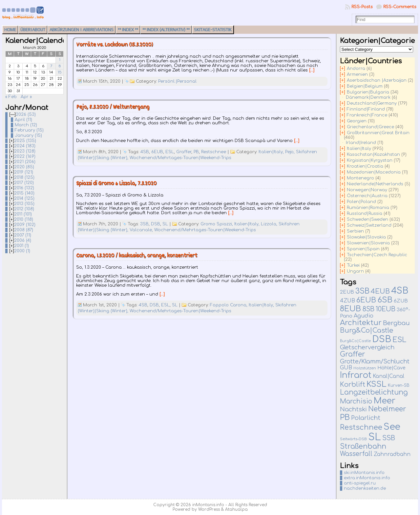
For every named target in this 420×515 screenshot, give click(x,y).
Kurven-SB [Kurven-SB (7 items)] (399, 385)
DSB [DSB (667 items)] (382, 339)
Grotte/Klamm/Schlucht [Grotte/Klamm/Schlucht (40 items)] (375, 361)
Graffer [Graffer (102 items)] (353, 354)
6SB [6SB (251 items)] (385, 300)
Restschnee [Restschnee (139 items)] (361, 427)
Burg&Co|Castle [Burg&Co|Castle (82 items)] (367, 330)
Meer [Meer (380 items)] (384, 401)
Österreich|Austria (367, 196)
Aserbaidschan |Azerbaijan (377, 80)
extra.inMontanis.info (367, 478)
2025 (25, 141)
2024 (25, 146)
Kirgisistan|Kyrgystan (370, 160)
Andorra (356, 69)
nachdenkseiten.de (365, 488)
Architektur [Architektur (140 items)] (361, 323)
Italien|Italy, (272, 152)
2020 (24, 167)
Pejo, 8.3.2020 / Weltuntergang (113, 107)
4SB (145, 152)
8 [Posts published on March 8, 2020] (60, 66)
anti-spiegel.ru (360, 483)
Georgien (357, 121)
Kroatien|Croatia (365, 166)
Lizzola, (270, 224)
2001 (21, 246)
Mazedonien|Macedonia (374, 172)
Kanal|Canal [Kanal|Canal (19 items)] (388, 376)
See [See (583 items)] (392, 427)
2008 (24, 230)
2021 (25, 162)
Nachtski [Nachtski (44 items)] (353, 409)
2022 (25, 156)
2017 (24, 183)
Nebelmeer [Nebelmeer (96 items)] (387, 409)
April (23, 120)
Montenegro (360, 178)
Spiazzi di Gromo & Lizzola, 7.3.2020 (116, 184)
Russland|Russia (365, 214)
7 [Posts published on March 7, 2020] (51, 66)
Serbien (355, 231)
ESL (170, 152)
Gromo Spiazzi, (217, 224)
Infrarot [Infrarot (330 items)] (356, 375)
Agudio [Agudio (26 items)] (364, 316)
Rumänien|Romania (368, 208)
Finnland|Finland (366, 109)
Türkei (353, 265)
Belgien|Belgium (365, 86)
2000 (22, 251)
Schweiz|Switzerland (369, 225)
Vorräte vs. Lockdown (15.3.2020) (115, 45)
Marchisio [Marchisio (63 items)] (356, 402)
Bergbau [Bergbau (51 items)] (396, 323)
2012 (24, 209)
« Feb (11, 97)
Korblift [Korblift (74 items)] (353, 385)
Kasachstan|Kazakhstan (373, 154)
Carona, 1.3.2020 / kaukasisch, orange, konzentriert (137, 256)
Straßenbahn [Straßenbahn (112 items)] (363, 446)
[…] (312, 70)
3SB (144, 224)
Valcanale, (142, 230)
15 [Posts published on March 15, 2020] (60, 72)
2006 (23, 240)
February (29, 130)
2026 (26, 114)
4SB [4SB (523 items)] (400, 291)
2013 (24, 204)
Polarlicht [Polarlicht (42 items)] (366, 418)
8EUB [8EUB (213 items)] (350, 309)
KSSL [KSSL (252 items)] (377, 384)
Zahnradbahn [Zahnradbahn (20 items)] (392, 454)
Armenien (357, 74)
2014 (24, 198)
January (28, 135)
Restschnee (214, 152)
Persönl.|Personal (177, 81)
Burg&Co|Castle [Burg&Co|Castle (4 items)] (355, 341)
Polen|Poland (361, 202)
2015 (24, 193)
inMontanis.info (208, 505)
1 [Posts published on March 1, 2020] (60, 60)
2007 (23, 235)
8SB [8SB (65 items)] (368, 309)
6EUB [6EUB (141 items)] (366, 300)
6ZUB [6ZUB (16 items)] (401, 301)
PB (196, 152)
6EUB (157, 152)
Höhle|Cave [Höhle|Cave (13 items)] (391, 368)
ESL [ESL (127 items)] (399, 340)
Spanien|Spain (363, 249)
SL (165, 224)
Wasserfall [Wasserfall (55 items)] (356, 454)
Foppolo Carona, (229, 305)
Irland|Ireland (361, 143)
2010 (24, 219)
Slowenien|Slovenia (368, 243)
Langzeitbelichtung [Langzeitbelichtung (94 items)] (374, 392)
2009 (25, 225)
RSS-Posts (362, 7)
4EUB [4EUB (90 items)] (380, 291)
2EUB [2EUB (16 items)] (347, 292)
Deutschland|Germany (372, 103)
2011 (23, 214)
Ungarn (355, 271)
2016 (24, 188)
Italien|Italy (359, 149)
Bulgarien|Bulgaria (368, 92)
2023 (25, 151)
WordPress (209, 509)
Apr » (26, 97)
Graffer (184, 152)
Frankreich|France (367, 115)
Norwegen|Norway (367, 190)
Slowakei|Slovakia (366, 237)
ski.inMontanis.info (364, 473)
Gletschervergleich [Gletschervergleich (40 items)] (367, 347)
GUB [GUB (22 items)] (346, 368)
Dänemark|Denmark (368, 97)
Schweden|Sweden (367, 219)
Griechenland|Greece (370, 127)
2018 (24, 177)
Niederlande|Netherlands (375, 184)
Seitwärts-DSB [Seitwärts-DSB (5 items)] (353, 439)
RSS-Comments (400, 7)
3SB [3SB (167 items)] (362, 291)
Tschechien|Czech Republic (377, 255)
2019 (24, 172)
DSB (156, 224)
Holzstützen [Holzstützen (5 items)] (365, 368)
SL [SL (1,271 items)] (375, 437)
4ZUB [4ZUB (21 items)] (347, 301)
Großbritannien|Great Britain (378, 133)
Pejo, (291, 152)
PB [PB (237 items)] (345, 417)
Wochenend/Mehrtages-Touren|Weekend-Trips (180, 158)
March (26, 125)
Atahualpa (236, 509)
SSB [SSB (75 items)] (389, 438)
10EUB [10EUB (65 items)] (386, 309)
